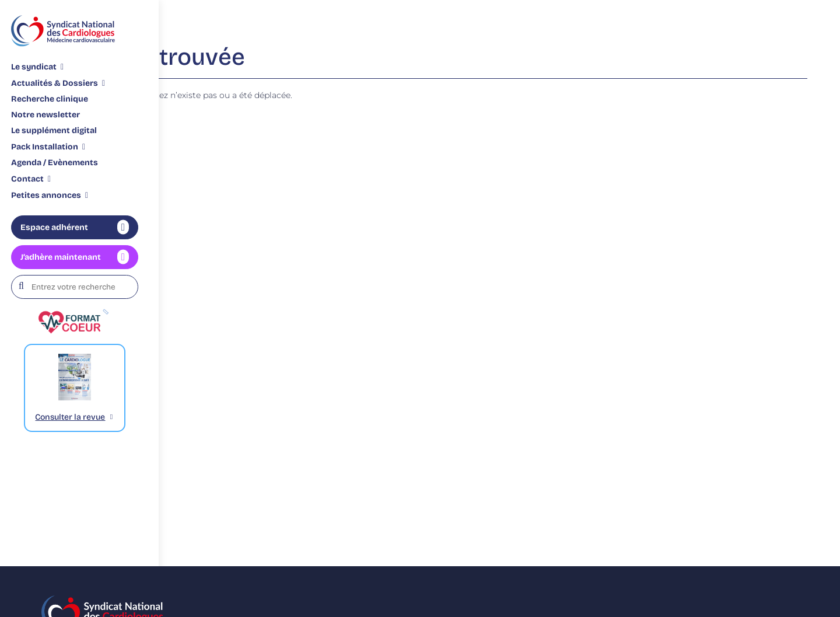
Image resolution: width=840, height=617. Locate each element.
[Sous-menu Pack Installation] (48, 147)
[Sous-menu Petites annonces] (50, 195)
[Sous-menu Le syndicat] (37, 67)
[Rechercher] (24, 287)
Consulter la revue (70, 417)
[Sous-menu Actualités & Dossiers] (58, 83)
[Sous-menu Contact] (31, 179)
